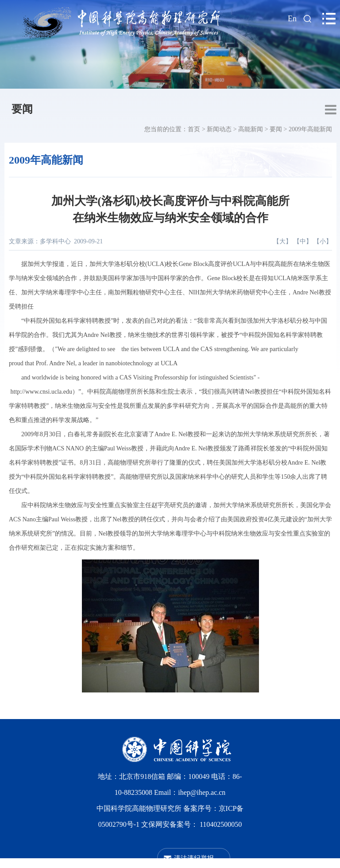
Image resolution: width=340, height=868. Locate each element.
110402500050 (221, 824)
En (292, 19)
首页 (194, 129)
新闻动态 (219, 129)
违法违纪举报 (194, 858)
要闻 (22, 109)
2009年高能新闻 (310, 129)
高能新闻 (251, 129)
